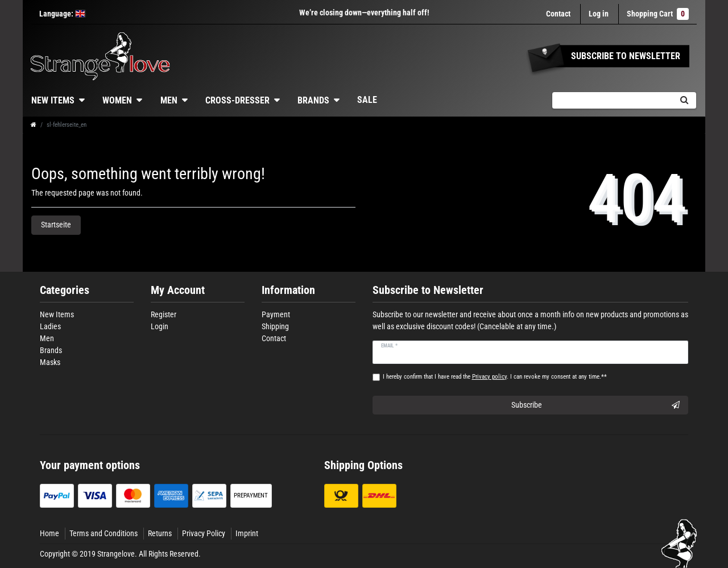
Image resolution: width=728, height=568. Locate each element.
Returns (160, 533)
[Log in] (599, 14)
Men (169, 100)
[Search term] (612, 100)
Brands (313, 100)
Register (164, 314)
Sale (367, 100)
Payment (276, 314)
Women (117, 100)
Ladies (50, 326)
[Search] (684, 100)
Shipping (275, 326)
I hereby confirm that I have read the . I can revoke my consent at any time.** (495, 377)
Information (288, 290)
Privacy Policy (204, 533)
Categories (65, 290)
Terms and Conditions (104, 533)
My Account (178, 290)
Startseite (56, 225)
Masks (50, 362)
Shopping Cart (658, 14)
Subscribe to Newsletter (428, 290)
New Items (53, 100)
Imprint (247, 533)
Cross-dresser (237, 100)
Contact (558, 14)
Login (160, 326)
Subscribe (596, 405)
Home (49, 533)
